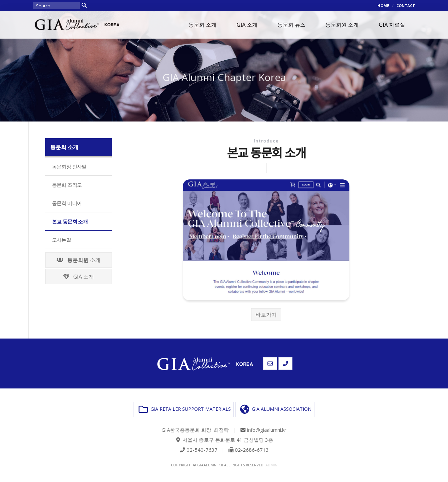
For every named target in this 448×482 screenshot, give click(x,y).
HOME (383, 5)
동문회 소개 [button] (203, 25)
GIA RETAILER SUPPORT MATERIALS (185, 409)
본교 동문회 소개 (70, 221)
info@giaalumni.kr (267, 430)
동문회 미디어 (67, 203)
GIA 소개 (79, 277)
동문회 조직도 (67, 185)
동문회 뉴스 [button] (291, 25)
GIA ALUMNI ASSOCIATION (276, 409)
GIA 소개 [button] (247, 25)
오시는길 (62, 240)
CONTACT (406, 5)
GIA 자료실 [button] (392, 25)
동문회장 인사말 (69, 166)
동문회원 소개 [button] (342, 25)
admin (271, 465)
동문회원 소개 (79, 260)
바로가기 (266, 315)
